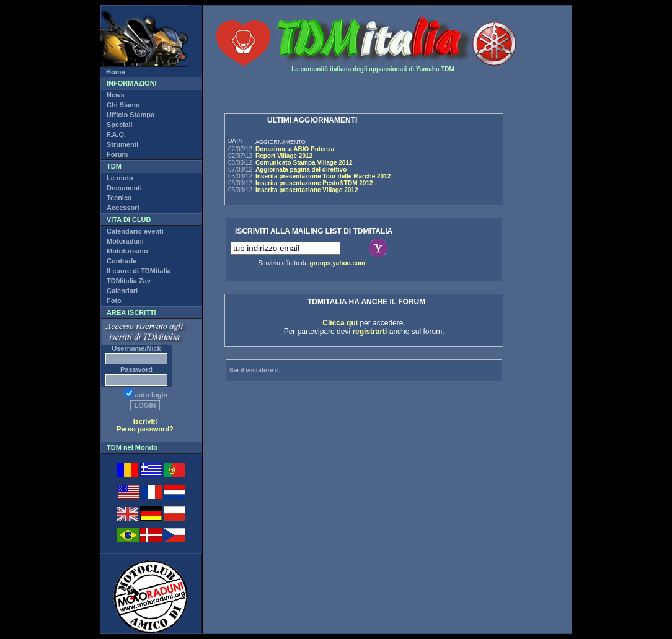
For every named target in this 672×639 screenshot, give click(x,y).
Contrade (122, 261)
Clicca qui (340, 323)
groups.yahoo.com (338, 263)
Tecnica (119, 198)
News (116, 95)
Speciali (120, 125)
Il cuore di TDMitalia (139, 271)
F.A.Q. (116, 134)
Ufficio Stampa (130, 115)
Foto (114, 301)
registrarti (369, 332)
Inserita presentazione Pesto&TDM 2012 (314, 183)
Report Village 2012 (284, 156)
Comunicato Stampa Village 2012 (304, 163)
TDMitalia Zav (129, 281)
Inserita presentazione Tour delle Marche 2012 (323, 176)
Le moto (120, 178)
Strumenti (122, 144)
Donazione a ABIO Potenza (295, 149)
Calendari (122, 291)
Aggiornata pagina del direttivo (301, 170)
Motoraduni (125, 241)
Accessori (123, 208)
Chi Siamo (123, 105)
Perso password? (145, 429)
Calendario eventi (135, 231)
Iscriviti (145, 421)
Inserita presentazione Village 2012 (307, 190)
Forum (117, 154)
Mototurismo (127, 251)
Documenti (124, 188)
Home (116, 72)
